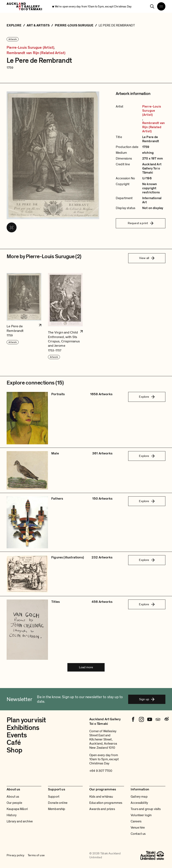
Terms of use (36, 855)
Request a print (141, 223)
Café (14, 743)
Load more (86, 667)
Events (17, 735)
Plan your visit (26, 720)
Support (54, 797)
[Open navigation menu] (161, 6)
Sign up (147, 699)
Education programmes (106, 803)
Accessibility (139, 803)
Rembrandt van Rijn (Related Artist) (36, 53)
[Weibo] (166, 719)
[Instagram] (141, 719)
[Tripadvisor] (158, 719)
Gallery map (139, 797)
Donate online (58, 803)
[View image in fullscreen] (12, 227)
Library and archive (20, 821)
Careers (136, 821)
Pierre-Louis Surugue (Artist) (30, 48)
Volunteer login (141, 815)
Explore (147, 397)
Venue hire (138, 828)
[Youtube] (150, 719)
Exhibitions (23, 728)
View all (147, 258)
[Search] (152, 6)
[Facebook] (133, 719)
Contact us (138, 834)
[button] (24, 316)
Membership (57, 809)
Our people (14, 803)
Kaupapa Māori (17, 809)
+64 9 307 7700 (101, 771)
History (12, 815)
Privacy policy (16, 855)
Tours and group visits (146, 809)
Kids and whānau (101, 797)
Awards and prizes (102, 809)
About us (13, 797)
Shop (14, 750)
